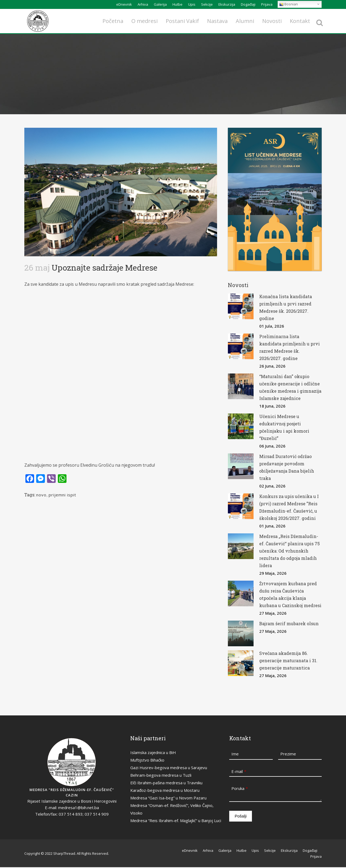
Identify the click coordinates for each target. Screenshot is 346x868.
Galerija (160, 4)
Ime (235, 754)
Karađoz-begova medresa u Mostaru (165, 790)
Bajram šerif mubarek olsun (289, 623)
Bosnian (289, 4)
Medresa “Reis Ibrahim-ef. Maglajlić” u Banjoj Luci (176, 820)
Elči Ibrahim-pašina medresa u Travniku (166, 783)
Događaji (248, 4)
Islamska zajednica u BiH (153, 752)
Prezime (288, 754)
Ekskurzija (227, 4)
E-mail (239, 771)
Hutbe (177, 4)
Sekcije (207, 4)
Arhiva (143, 4)
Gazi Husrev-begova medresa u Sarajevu (169, 768)
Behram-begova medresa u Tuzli (161, 775)
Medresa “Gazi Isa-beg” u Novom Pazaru (168, 798)
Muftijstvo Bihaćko (147, 760)
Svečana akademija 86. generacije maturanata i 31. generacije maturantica (288, 660)
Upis (192, 4)
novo (41, 495)
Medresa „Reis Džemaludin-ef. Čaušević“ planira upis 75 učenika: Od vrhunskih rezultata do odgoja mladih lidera (290, 551)
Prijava (267, 4)
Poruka (240, 788)
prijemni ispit (62, 495)
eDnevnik (124, 4)
